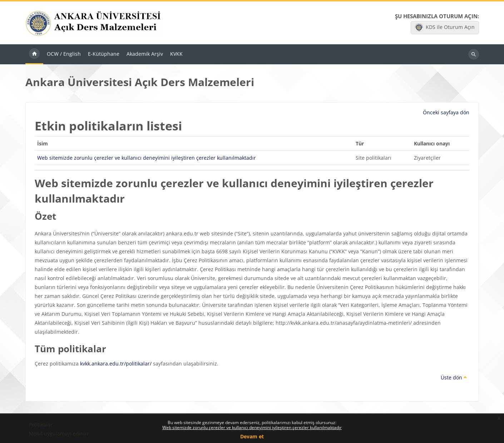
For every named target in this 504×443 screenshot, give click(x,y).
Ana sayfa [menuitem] (34, 54)
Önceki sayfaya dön (446, 112)
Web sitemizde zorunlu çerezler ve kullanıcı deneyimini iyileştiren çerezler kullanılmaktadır (252, 427)
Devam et (252, 436)
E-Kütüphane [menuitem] (104, 54)
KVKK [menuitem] (176, 54)
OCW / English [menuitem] (64, 54)
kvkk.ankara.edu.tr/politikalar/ (116, 364)
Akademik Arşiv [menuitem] (145, 54)
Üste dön (454, 377)
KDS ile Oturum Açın (445, 28)
